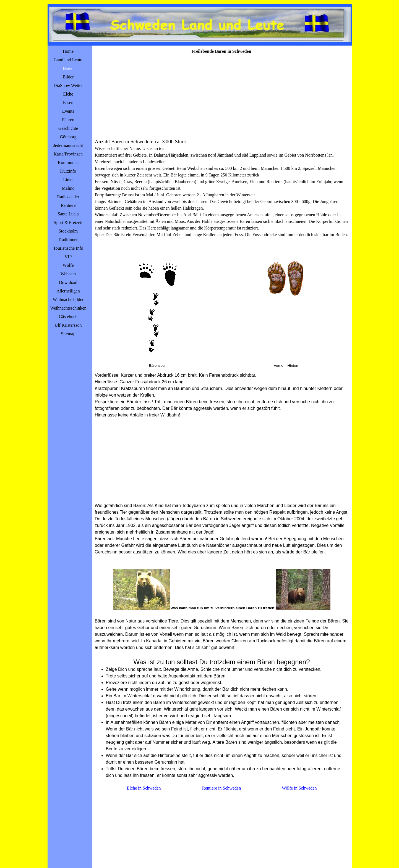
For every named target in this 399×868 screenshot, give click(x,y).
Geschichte (68, 128)
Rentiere (68, 205)
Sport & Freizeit (68, 222)
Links (68, 180)
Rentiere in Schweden (221, 788)
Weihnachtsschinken (68, 308)
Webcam (68, 274)
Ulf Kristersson (68, 325)
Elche (68, 94)
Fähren (68, 120)
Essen (68, 103)
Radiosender (68, 197)
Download (68, 282)
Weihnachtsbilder (68, 300)
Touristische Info (68, 248)
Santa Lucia (68, 214)
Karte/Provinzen (68, 154)
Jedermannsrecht (68, 145)
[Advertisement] (222, 96)
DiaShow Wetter (68, 85)
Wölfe (68, 265)
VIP (68, 257)
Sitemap (68, 334)
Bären (68, 68)
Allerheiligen (68, 291)
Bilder (68, 77)
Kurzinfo (68, 171)
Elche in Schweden (144, 788)
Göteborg (68, 137)
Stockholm (68, 231)
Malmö (68, 188)
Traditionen (68, 240)
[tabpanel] (222, 191)
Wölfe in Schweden (299, 788)
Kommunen (68, 163)
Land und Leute (68, 60)
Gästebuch (68, 317)
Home (68, 51)
